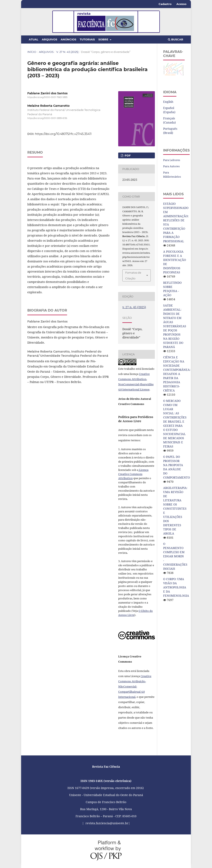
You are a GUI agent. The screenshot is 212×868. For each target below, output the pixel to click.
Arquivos (49, 39)
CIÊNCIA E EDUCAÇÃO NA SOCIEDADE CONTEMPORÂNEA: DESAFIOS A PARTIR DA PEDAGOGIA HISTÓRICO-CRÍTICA (177, 374)
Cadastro (165, 4)
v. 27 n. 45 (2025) (67, 52)
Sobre (104, 39)
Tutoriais (87, 39)
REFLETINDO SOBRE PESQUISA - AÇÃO (172, 289)
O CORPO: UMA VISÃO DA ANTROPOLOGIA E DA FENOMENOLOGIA (176, 587)
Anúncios (68, 39)
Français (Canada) (169, 120)
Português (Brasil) (170, 131)
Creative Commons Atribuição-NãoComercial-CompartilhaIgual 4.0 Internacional (135, 686)
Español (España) (169, 110)
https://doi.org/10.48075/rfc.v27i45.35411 (63, 134)
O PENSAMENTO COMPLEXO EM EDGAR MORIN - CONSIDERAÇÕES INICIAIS (175, 556)
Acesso (181, 4)
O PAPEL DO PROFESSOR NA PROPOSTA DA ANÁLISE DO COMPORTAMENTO (176, 467)
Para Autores (171, 166)
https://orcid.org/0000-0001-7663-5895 (47, 97)
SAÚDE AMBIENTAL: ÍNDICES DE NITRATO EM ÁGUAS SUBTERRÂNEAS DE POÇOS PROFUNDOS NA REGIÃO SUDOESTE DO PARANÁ (175, 326)
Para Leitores (172, 160)
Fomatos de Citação (133, 275)
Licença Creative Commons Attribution (133, 474)
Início (32, 52)
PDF (127, 155)
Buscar (176, 39)
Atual (34, 39)
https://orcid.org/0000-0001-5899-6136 (47, 118)
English (168, 102)
